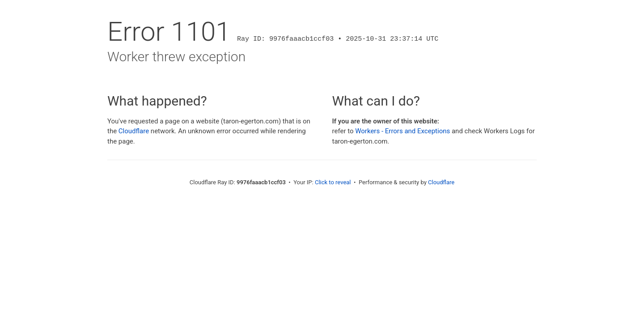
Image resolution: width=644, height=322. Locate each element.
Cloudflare (134, 131)
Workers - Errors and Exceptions (402, 131)
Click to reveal (333, 182)
